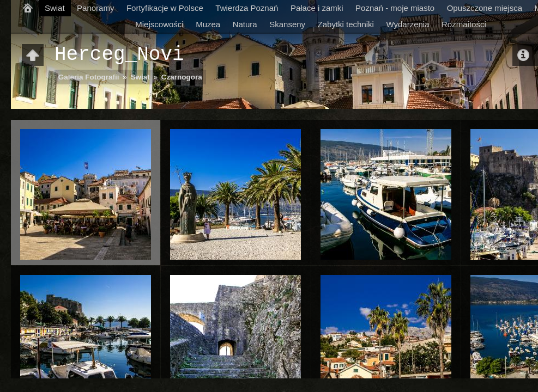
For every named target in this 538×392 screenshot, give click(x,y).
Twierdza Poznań (247, 8)
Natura (245, 24)
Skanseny (287, 24)
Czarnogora (182, 77)
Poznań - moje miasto (395, 8)
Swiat (55, 8)
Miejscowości (159, 24)
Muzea (208, 24)
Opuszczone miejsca (485, 8)
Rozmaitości (464, 24)
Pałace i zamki (317, 8)
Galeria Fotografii (89, 77)
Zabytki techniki (346, 24)
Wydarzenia (407, 24)
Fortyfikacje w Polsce (165, 8)
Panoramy (95, 8)
